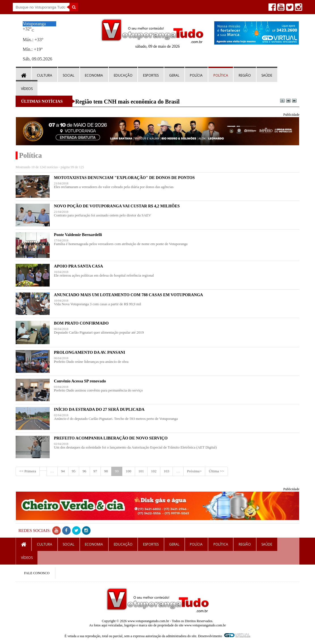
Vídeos (27, 89)
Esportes (151, 75)
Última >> (216, 471)
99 (117, 471)
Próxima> (194, 471)
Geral (174, 75)
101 (141, 471)
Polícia (196, 75)
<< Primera (28, 471)
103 (167, 471)
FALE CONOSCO (37, 573)
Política (221, 75)
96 (84, 471)
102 (154, 471)
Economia (94, 75)
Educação (123, 75)
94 (63, 471)
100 (129, 471)
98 (106, 471)
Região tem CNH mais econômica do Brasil (127, 102)
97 (95, 471)
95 (74, 471)
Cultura (45, 75)
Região (245, 75)
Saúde (267, 75)
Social (69, 75)
